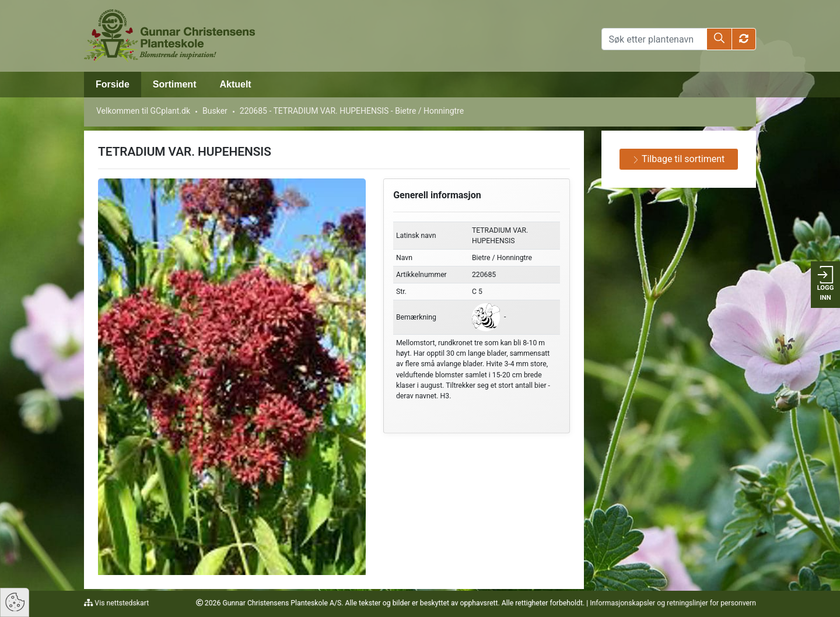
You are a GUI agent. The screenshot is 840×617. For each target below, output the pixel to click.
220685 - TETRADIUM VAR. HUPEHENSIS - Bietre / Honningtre (352, 111)
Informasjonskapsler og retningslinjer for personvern (673, 603)
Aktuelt (235, 84)
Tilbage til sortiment (678, 159)
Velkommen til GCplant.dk (143, 111)
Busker (215, 111)
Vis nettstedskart (121, 603)
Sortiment (175, 84)
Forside (113, 84)
